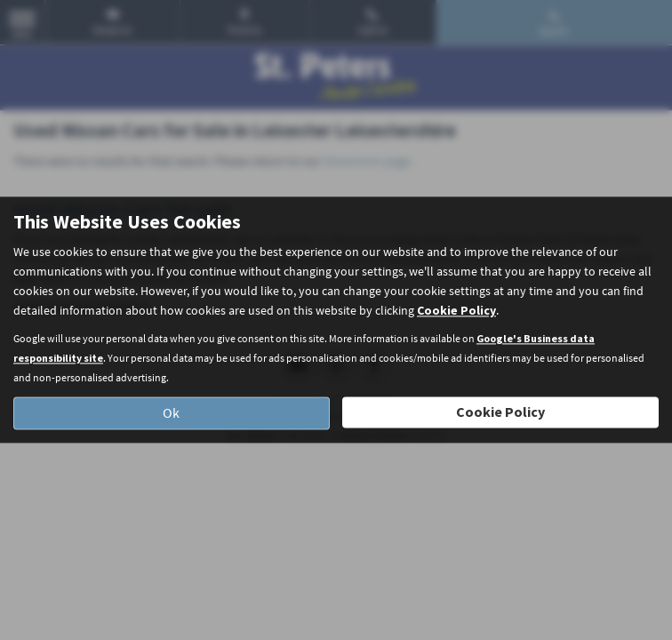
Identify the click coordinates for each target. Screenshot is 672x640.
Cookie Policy (456, 311)
